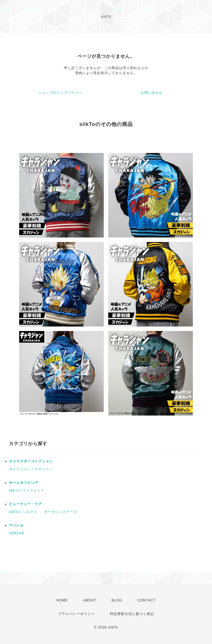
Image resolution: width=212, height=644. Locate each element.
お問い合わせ (152, 93)
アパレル (16, 525)
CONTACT (146, 600)
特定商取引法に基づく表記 (132, 614)
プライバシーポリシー (76, 614)
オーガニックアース (61, 512)
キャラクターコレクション (31, 461)
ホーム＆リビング (24, 483)
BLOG (117, 600)
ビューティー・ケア (26, 504)
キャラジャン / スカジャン (31, 469)
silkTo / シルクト (23, 512)
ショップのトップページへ (60, 93)
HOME (62, 600)
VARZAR (17, 533)
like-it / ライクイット (27, 490)
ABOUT (90, 600)
